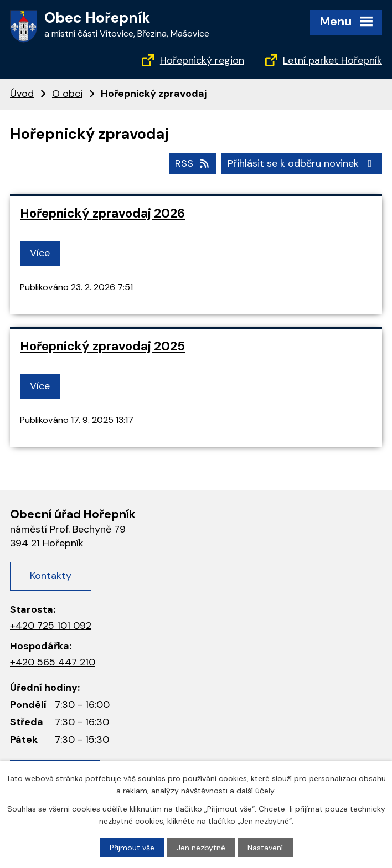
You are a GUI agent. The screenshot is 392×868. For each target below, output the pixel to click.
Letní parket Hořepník (332, 60)
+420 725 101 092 (51, 626)
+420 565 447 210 (53, 662)
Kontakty (51, 576)
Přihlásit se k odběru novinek (302, 163)
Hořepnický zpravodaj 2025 (102, 346)
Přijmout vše (132, 848)
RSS (193, 163)
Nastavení (265, 848)
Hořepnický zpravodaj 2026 (102, 213)
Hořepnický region (202, 60)
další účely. (256, 790)
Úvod (22, 94)
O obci (67, 94)
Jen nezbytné (201, 848)
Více (40, 253)
